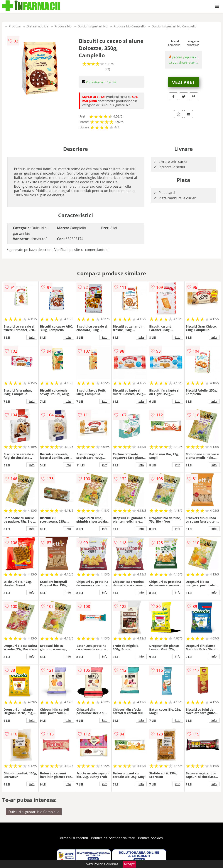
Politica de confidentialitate (113, 838)
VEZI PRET (184, 82)
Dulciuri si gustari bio (92, 26)
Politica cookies (150, 838)
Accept (129, 864)
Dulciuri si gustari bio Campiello (174, 26)
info (32, 337)
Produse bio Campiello (129, 26)
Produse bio (63, 26)
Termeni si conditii (73, 838)
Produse (15, 26)
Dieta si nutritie (37, 26)
